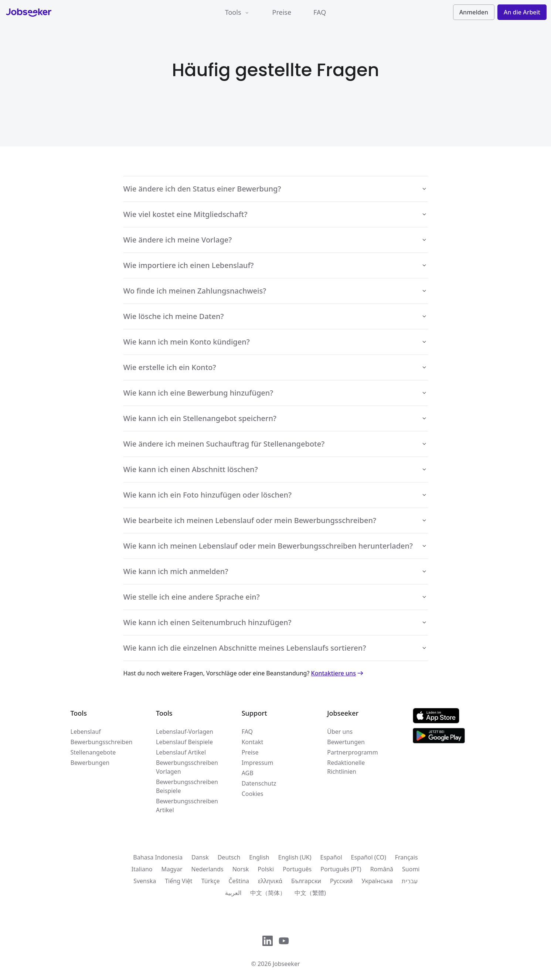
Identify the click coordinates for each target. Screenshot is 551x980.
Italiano (142, 869)
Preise (282, 12)
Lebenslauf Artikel (181, 752)
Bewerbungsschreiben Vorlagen (187, 767)
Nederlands (208, 869)
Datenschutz (259, 783)
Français (407, 857)
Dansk (200, 857)
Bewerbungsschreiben (102, 742)
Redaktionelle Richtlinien (346, 767)
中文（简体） (268, 893)
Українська (377, 881)
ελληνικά (270, 881)
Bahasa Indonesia (158, 857)
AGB (248, 773)
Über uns (340, 732)
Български (306, 881)
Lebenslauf (86, 732)
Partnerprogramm (352, 752)
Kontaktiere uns (338, 673)
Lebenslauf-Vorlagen (185, 732)
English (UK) (295, 857)
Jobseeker (286, 964)
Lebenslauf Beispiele (184, 742)
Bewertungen (346, 742)
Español (331, 857)
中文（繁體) (310, 893)
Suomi (411, 869)
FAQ (320, 12)
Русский (341, 881)
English (259, 857)
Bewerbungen (90, 763)
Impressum (258, 763)
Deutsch (229, 857)
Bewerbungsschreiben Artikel (187, 806)
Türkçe (211, 881)
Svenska (145, 881)
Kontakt (253, 742)
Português (297, 869)
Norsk (241, 869)
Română (382, 869)
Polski (266, 869)
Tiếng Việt (178, 881)
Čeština (239, 881)
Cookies (253, 794)
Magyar (172, 869)
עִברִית (410, 881)
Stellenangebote (93, 752)
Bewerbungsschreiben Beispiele (187, 786)
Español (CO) (369, 857)
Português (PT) (341, 869)
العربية (233, 893)
